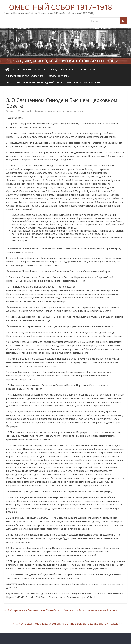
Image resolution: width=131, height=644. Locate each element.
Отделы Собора (86, 70)
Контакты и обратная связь (84, 82)
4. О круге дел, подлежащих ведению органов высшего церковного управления (70, 623)
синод (80, 111)
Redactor (29, 111)
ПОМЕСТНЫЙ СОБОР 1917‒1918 (58, 7)
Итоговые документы (57, 70)
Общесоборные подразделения (25, 76)
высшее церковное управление (52, 111)
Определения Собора (18, 95)
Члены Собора (32, 70)
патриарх (72, 111)
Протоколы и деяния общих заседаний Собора (34, 82)
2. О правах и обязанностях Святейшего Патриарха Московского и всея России (60, 610)
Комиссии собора (58, 76)
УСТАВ (16, 70)
